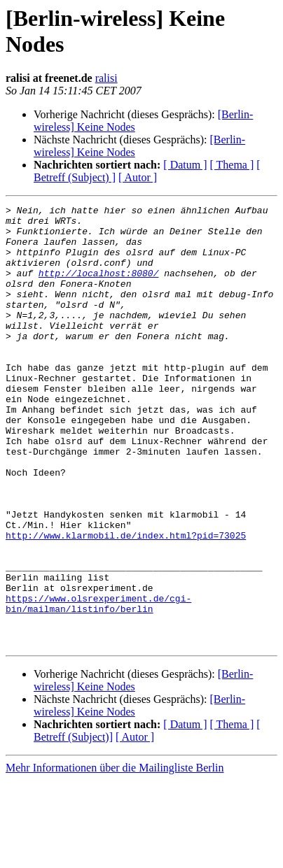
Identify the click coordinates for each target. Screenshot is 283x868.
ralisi (106, 78)
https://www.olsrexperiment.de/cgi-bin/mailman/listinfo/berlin (98, 684)
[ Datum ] (185, 165)
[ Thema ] (232, 165)
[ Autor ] (138, 177)
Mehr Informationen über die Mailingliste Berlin (115, 856)
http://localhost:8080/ (99, 287)
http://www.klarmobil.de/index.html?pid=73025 (126, 602)
